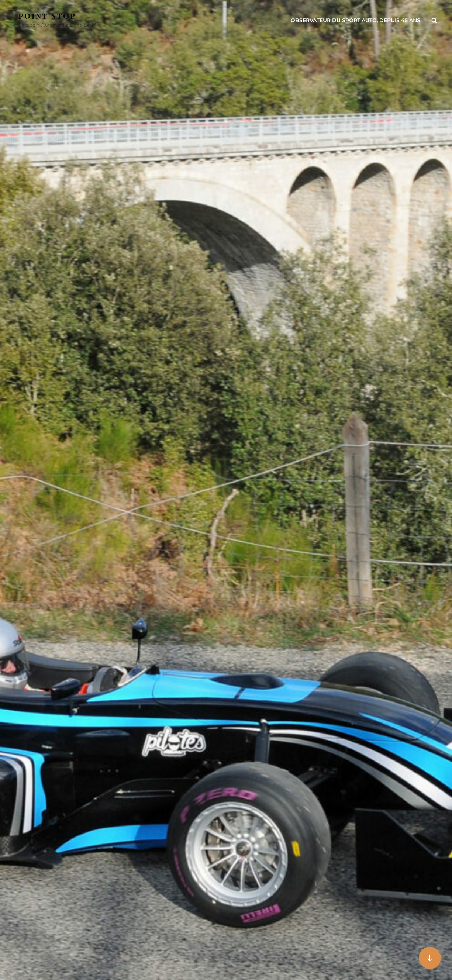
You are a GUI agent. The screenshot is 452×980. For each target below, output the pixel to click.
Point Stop (47, 16)
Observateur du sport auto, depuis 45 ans (356, 20)
